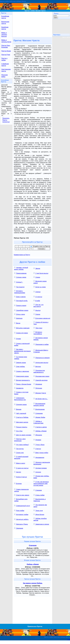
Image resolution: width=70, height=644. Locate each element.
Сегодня (37, 472)
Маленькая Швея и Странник (41, 351)
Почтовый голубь (21, 301)
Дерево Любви (39, 417)
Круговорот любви (21, 514)
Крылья (37, 310)
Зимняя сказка (20, 362)
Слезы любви (39, 495)
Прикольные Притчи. (35, 626)
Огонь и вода (19, 314)
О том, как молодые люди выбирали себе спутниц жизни (41, 483)
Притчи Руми (6, 55)
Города (37, 314)
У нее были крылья (41, 273)
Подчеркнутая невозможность (39, 371)
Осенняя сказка (20, 404)
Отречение (33, 545)
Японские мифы (5, 76)
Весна (17, 323)
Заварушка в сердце (41, 524)
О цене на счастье (21, 468)
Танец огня (38, 510)
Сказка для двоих (21, 333)
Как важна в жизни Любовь (41, 339)
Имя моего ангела (21, 422)
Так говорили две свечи (40, 506)
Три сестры (19, 449)
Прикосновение (20, 273)
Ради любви (19, 510)
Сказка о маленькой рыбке (22, 344)
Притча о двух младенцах (20, 440)
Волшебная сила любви (21, 500)
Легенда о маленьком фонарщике (42, 463)
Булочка (18, 483)
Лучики (17, 339)
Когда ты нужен (40, 287)
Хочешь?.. (19, 282)
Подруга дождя (20, 305)
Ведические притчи (5, 23)
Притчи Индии (6, 51)
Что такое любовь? (22, 444)
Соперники (38, 413)
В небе (37, 301)
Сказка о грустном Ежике (21, 393)
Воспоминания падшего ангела (39, 404)
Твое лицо (38, 328)
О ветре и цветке (40, 427)
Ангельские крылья (41, 362)
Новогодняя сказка (21, 376)
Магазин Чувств (40, 393)
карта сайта (66, 37)
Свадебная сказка (21, 310)
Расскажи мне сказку (41, 376)
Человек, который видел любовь (21, 268)
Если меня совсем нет (42, 318)
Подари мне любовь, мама (41, 477)
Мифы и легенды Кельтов (4, 35)
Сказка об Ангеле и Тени (41, 323)
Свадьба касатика (40, 380)
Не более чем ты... (41, 399)
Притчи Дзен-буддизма (6, 46)
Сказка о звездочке (22, 371)
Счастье (37, 449)
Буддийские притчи (5, 17)
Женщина (38, 435)
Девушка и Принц (21, 524)
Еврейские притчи (5, 28)
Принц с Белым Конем (23, 384)
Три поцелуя (19, 287)
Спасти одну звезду (22, 495)
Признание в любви (41, 344)
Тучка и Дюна (39, 444)
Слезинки (38, 490)
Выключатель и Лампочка (40, 500)
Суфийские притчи (5, 65)
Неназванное (39, 457)
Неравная (38, 384)
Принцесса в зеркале (41, 358)
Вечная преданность (22, 380)
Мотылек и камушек (22, 328)
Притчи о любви (4, 59)
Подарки (37, 440)
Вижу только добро (41, 452)
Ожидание (19, 528)
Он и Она (18, 431)
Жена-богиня (39, 514)
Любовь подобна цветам (40, 519)
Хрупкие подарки (40, 468)
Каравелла (19, 388)
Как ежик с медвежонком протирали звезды (22, 351)
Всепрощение (39, 409)
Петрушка (38, 388)
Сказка (37, 277)
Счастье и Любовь (21, 417)
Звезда (37, 268)
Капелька (18, 318)
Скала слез (19, 452)
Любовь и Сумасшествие (38, 422)
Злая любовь (20, 366)
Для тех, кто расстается (38, 305)
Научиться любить (21, 519)
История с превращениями (20, 292)
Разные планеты (21, 427)
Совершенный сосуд (22, 506)
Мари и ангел (20, 463)
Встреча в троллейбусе (38, 333)
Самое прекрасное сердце (21, 490)
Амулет (18, 472)
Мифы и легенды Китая (6, 41)
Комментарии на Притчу (22, 255)
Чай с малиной (20, 413)
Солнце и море (20, 277)
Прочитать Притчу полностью (6, 120)
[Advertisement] (32, 24)
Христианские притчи (6, 70)
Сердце (37, 292)
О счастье (38, 297)
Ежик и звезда (20, 297)
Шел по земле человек (23, 435)
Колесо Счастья (20, 477)
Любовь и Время (40, 431)
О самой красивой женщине (21, 457)
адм (69, 640)
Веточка (37, 366)
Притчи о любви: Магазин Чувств (35, 11)
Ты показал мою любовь (21, 358)
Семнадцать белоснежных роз (20, 399)
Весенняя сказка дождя (40, 282)
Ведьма (18, 409)
